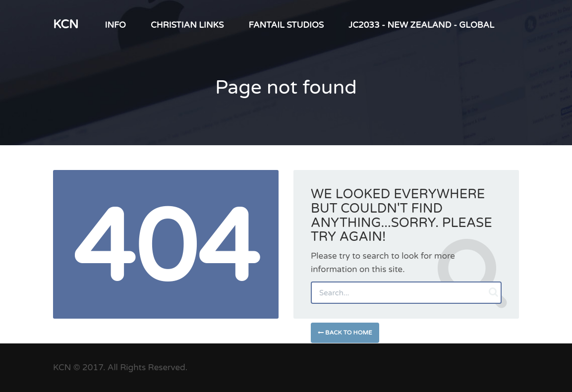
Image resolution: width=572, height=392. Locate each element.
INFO (115, 25)
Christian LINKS (187, 25)
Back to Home (345, 333)
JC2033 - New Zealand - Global (421, 25)
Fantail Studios (286, 25)
